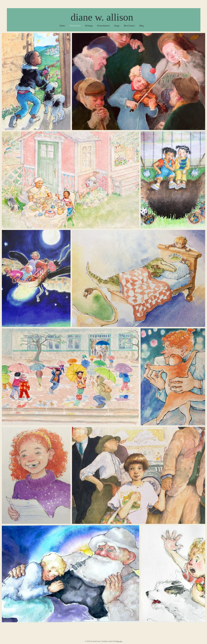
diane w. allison (102, 17)
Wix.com (119, 641)
